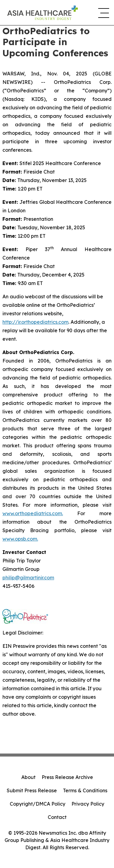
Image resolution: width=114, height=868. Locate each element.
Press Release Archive (67, 777)
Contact (57, 817)
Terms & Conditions (85, 790)
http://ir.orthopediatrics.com (35, 322)
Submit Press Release (32, 790)
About (28, 777)
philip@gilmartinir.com (28, 578)
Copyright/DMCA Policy (38, 804)
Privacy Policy (88, 804)
